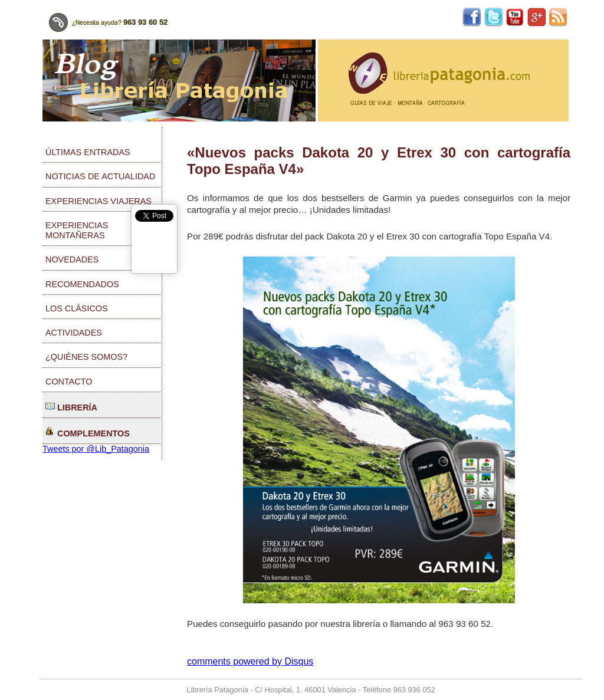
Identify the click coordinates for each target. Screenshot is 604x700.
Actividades (74, 333)
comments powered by (250, 661)
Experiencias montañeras (77, 230)
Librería (71, 407)
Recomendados (82, 284)
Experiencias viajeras (99, 201)
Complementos (88, 433)
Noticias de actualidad (100, 176)
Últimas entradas (88, 152)
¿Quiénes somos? (86, 357)
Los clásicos (77, 308)
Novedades (72, 259)
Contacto (69, 382)
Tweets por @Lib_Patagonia (96, 449)
